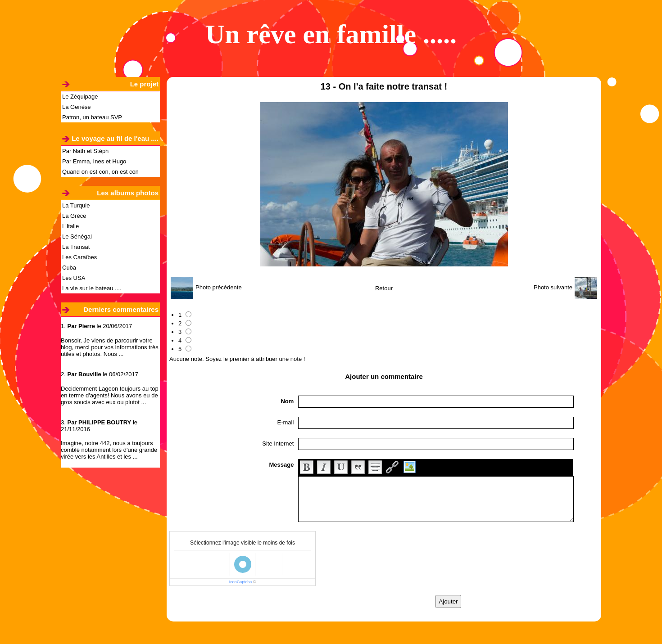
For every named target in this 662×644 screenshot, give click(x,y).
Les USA (74, 278)
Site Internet (278, 444)
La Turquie (76, 205)
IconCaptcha (241, 582)
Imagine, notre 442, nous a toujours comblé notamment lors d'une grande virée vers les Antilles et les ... (109, 450)
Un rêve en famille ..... (331, 34)
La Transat (76, 247)
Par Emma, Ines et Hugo (94, 161)
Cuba (69, 268)
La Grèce (74, 216)
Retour (384, 288)
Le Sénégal (77, 236)
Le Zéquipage (80, 97)
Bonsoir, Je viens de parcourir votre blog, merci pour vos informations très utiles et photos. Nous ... (110, 347)
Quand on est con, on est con (100, 172)
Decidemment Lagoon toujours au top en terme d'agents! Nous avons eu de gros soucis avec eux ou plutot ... (110, 395)
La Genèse (77, 107)
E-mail (286, 422)
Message (281, 465)
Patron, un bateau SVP (92, 117)
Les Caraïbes (79, 257)
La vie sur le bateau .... (92, 288)
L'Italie (70, 226)
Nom (287, 401)
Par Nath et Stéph (85, 151)
